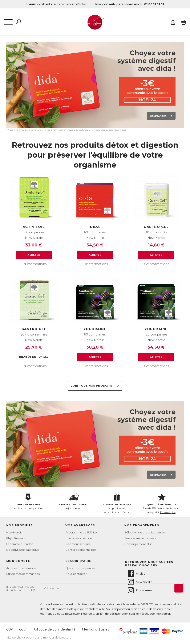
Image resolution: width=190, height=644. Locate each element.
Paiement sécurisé (78, 544)
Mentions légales (95, 629)
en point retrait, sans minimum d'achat (117, 504)
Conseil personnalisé (138, 544)
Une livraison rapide (79, 538)
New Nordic (14, 532)
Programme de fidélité (81, 532)
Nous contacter (76, 574)
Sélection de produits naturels (145, 532)
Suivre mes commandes (23, 574)
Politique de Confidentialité (86, 609)
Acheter (34, 255)
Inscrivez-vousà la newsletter (21, 588)
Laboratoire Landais (20, 544)
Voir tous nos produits (95, 386)
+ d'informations (34, 264)
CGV (10, 629)
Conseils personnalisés (81, 550)
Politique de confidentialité (54, 629)
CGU (23, 629)
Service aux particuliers (140, 538)
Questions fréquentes (80, 568)
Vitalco (136, 574)
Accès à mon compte (21, 568)
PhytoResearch (17, 538)
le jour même (73, 502)
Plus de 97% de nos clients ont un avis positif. (161, 504)
